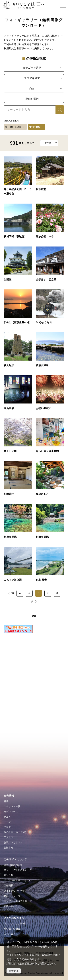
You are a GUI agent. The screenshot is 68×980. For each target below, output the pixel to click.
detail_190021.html (50, 351)
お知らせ (9, 847)
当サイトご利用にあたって (18, 870)
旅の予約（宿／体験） (16, 832)
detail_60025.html (18, 177)
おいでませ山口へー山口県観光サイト (23, 5)
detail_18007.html (50, 177)
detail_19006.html (50, 265)
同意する (14, 971)
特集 (6, 801)
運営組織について (13, 865)
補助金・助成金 (12, 929)
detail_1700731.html (50, 437)
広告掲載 (9, 885)
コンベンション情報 (14, 924)
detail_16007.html (50, 222)
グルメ (7, 817)
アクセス (9, 837)
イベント (9, 822)
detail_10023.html (18, 265)
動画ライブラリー (13, 896)
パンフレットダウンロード (18, 901)
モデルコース (11, 811)
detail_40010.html (18, 308)
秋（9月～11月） (14, 127)
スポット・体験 (12, 806)
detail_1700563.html (50, 566)
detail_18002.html (18, 222)
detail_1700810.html (18, 437)
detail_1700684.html (18, 480)
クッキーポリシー (24, 963)
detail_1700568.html (18, 566)
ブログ (7, 827)
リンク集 (9, 875)
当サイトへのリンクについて (19, 880)
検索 (58, 110)
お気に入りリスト (13, 842)
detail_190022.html (18, 394)
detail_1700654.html (50, 523)
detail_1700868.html (50, 394)
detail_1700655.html (18, 523)
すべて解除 (35, 127)
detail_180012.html (18, 351)
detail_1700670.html (50, 480)
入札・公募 (10, 934)
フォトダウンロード (14, 891)
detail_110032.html (50, 308)
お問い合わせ (11, 906)
